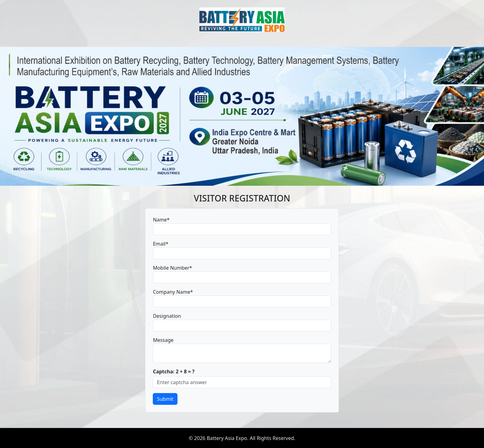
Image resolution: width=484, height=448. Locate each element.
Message (163, 340)
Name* (161, 220)
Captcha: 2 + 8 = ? (174, 371)
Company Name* (173, 292)
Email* (161, 244)
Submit (165, 399)
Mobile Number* (172, 268)
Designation (167, 316)
